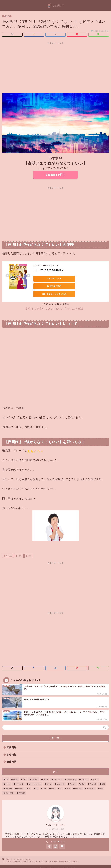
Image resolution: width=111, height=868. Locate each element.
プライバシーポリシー (48, 861)
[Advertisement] (55, 67)
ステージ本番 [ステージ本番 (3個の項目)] (71, 772)
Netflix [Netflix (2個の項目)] (15, 772)
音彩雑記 (12, 747)
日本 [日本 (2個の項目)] (83, 776)
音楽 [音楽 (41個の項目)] (102, 781)
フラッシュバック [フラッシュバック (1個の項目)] (35, 776)
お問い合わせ (67, 861)
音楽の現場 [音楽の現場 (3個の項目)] (9, 785)
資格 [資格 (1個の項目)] (68, 781)
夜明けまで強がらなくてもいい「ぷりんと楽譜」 (55, 301)
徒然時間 (12, 754)
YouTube (9, 548)
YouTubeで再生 (55, 175)
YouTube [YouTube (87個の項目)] (35, 772)
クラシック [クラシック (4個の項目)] (57, 772)
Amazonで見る (47, 279)
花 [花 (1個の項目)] (61, 781)
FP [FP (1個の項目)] (7, 772)
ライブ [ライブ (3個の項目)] (49, 776)
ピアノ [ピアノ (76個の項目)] (8, 776)
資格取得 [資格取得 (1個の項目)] (78, 781)
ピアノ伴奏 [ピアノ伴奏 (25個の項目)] (19, 776)
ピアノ (20, 548)
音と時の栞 (18, 852)
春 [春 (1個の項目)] (29, 781)
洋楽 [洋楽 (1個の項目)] (44, 781)
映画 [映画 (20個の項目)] (103, 776)
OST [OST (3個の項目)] (25, 772)
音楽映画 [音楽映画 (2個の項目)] (22, 785)
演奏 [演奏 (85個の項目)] (53, 781)
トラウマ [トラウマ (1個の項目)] (84, 772)
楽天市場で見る (77, 279)
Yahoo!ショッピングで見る (47, 286)
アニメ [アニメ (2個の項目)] (46, 772)
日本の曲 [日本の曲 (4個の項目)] (93, 776)
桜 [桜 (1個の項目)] (37, 781)
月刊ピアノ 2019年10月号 (49, 270)
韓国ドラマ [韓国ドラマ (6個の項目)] (91, 781)
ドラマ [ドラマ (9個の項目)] (95, 772)
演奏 (29, 548)
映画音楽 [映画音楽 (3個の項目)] (20, 781)
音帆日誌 (7, 16)
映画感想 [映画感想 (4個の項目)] (9, 781)
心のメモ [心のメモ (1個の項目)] (73, 776)
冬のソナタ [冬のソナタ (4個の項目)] (61, 776)
